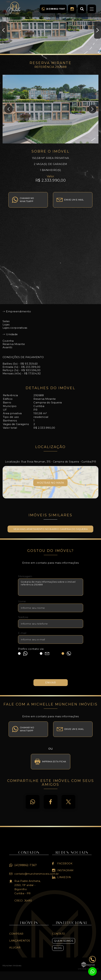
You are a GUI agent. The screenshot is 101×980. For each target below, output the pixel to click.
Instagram (72, 9)
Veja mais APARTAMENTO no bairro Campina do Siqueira (51, 529)
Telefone (23, 617)
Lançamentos (20, 941)
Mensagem (25, 576)
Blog (58, 948)
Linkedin (64, 877)
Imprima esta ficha (54, 762)
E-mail (22, 633)
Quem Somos (64, 941)
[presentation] (51, 669)
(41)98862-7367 (26, 865)
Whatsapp (33, 802)
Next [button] (98, 30)
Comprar (16, 934)
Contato (59, 934)
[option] (50, 27)
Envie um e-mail (74, 200)
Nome (22, 601)
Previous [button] (3, 30)
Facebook (51, 802)
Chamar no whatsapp (27, 200)
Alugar (15, 948)
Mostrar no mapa (50, 483)
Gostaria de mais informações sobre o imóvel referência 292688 (51, 587)
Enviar (50, 683)
